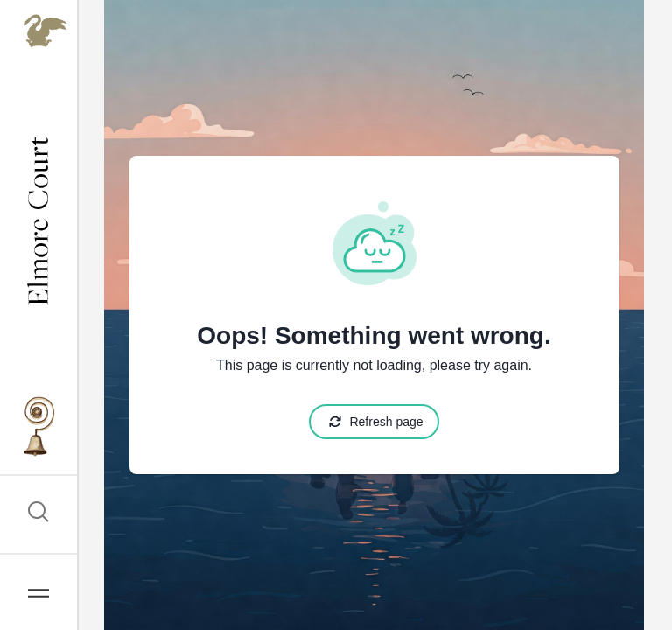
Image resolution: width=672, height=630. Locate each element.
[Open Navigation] (38, 591)
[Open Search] (38, 514)
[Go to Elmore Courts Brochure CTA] (38, 428)
